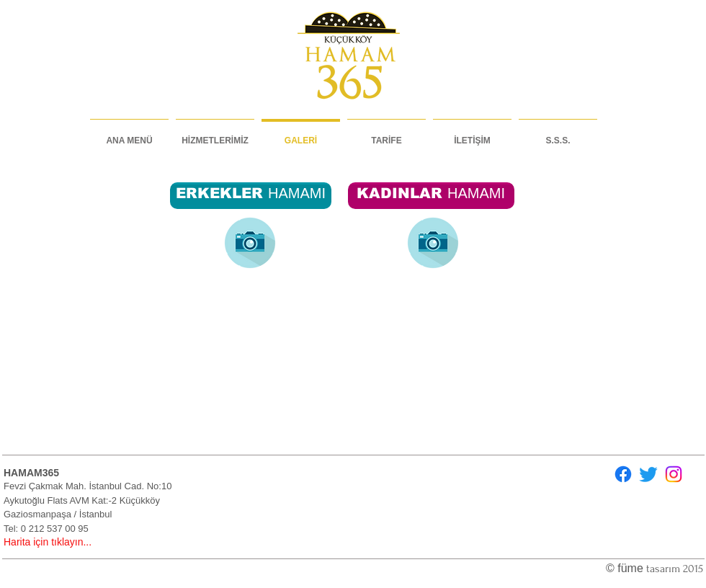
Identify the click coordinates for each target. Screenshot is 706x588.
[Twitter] (648, 474)
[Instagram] (674, 474)
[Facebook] (623, 474)
